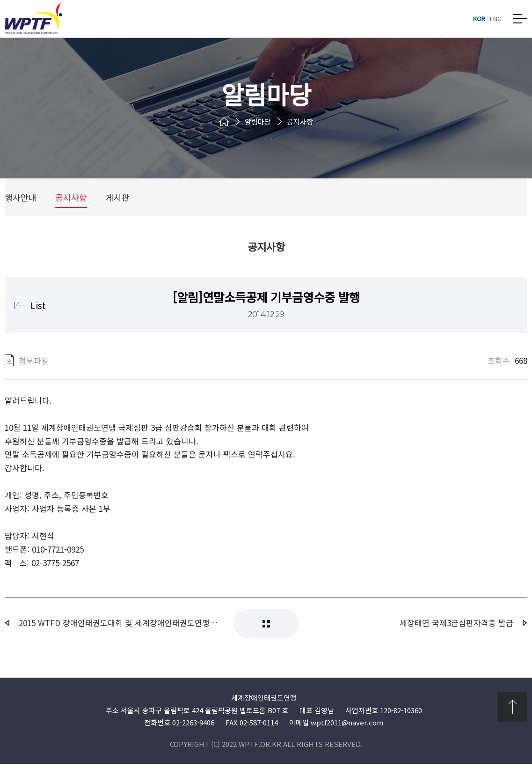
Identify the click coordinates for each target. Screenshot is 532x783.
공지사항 (71, 206)
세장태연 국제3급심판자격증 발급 (456, 642)
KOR (479, 19)
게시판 (118, 206)
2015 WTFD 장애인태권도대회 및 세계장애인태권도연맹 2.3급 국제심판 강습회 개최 (119, 642)
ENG (496, 19)
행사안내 (21, 206)
